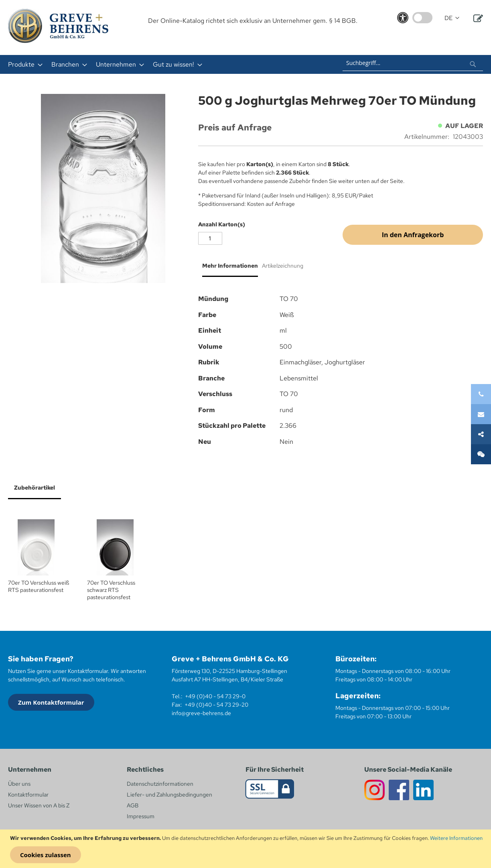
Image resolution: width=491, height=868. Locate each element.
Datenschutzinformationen (160, 784)
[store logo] (58, 26)
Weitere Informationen (456, 838)
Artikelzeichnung (283, 266)
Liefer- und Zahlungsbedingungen (169, 795)
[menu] (145, 64)
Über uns (19, 784)
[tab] (228, 269)
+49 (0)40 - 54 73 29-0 (215, 696)
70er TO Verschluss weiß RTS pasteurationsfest (39, 586)
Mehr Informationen (230, 266)
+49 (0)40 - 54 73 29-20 (216, 705)
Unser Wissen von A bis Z (39, 805)
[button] (452, 18)
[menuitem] (23, 64)
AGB (133, 805)
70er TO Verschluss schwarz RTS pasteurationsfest (111, 590)
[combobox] (413, 63)
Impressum (141, 816)
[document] (247, 849)
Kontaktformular (28, 795)
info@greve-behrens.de (201, 713)
